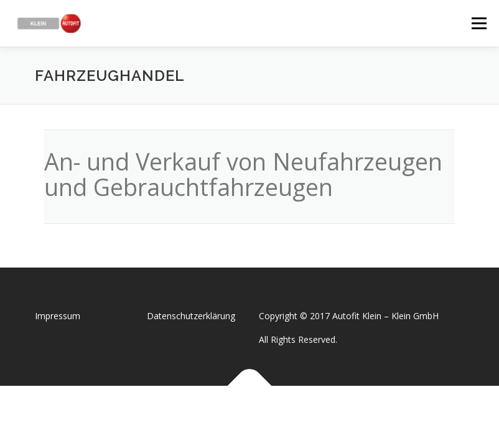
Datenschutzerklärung (191, 316)
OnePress (262, 415)
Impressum (58, 316)
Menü (479, 23)
